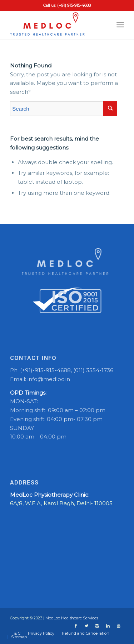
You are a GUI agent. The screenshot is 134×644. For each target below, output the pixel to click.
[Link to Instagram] (97, 626)
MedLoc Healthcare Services (72, 618)
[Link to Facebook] (76, 626)
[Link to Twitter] (86, 626)
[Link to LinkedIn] (108, 626)
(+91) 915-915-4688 (74, 5)
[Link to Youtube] (119, 626)
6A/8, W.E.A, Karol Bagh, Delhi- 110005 (61, 503)
